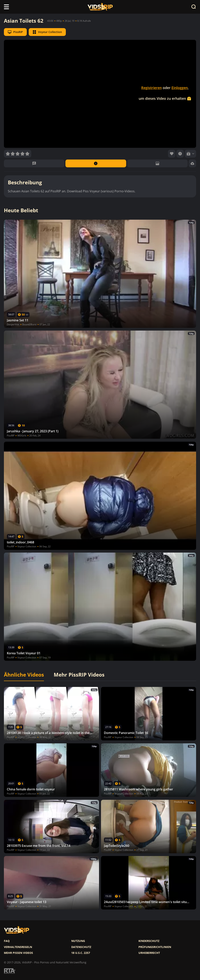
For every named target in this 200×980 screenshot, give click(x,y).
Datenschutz (81, 947)
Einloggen (180, 88)
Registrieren (151, 88)
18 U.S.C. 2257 (81, 953)
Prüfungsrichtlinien (155, 947)
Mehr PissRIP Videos (79, 675)
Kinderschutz (149, 941)
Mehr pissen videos (18, 953)
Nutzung (78, 941)
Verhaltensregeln (18, 947)
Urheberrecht (149, 953)
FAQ (7, 941)
